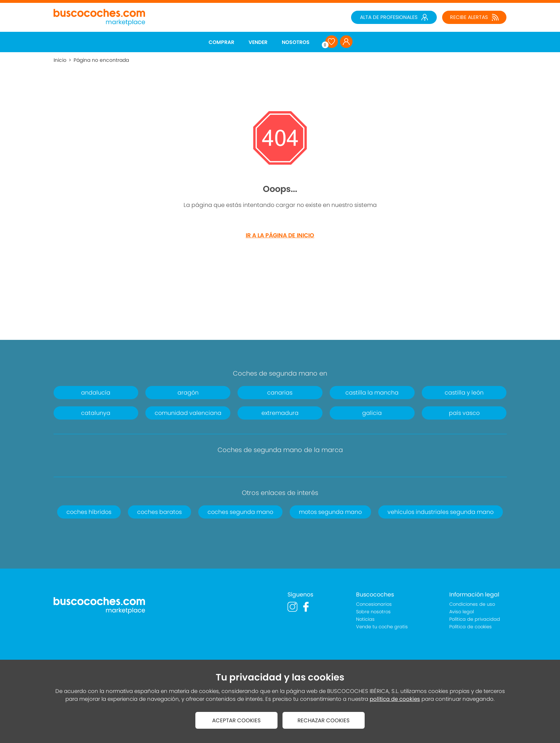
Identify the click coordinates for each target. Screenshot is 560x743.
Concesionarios (374, 604)
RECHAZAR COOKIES (324, 720)
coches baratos (159, 512)
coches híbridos (89, 512)
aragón (188, 393)
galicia (372, 413)
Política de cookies (471, 627)
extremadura (280, 413)
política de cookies (395, 699)
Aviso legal (462, 612)
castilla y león (464, 393)
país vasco (464, 413)
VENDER (258, 42)
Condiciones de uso (472, 604)
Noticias (365, 619)
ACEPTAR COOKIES (236, 720)
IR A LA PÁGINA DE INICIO (280, 235)
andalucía (96, 393)
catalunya (96, 413)
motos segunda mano (330, 512)
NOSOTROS (296, 42)
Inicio (60, 60)
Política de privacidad (475, 619)
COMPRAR (221, 42)
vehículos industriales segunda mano (441, 512)
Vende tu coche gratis (382, 627)
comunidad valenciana (188, 413)
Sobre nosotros (373, 612)
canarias (280, 393)
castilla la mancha (372, 393)
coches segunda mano (240, 512)
